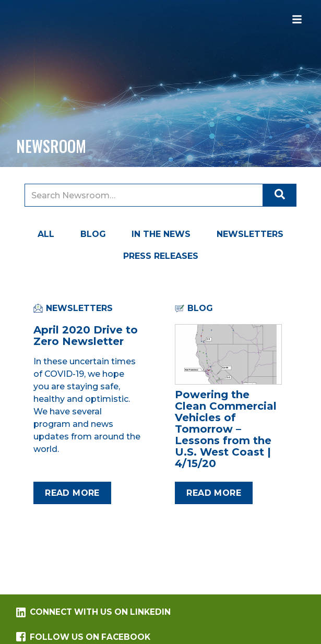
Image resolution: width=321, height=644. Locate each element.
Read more (72, 493)
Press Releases (161, 256)
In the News (161, 234)
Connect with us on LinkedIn (93, 612)
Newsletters (250, 234)
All (46, 234)
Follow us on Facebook (83, 637)
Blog (93, 234)
